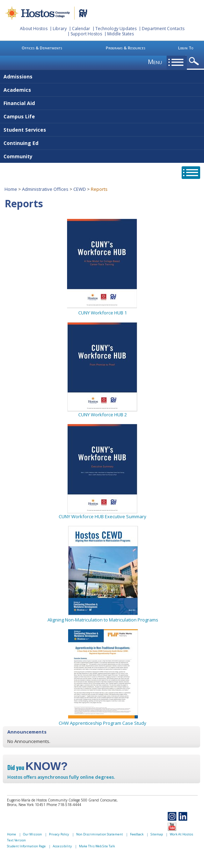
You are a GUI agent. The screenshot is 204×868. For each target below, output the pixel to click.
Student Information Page (26, 846)
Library (60, 29)
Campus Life (19, 116)
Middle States (121, 34)
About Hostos (34, 29)
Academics (17, 90)
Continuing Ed (21, 143)
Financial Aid (19, 103)
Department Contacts (163, 29)
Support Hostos (86, 34)
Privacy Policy (59, 834)
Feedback (137, 834)
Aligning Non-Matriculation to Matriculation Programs (103, 620)
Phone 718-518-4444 (64, 805)
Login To (186, 48)
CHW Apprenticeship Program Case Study (103, 720)
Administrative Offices (45, 189)
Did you (38, 768)
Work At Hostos (181, 834)
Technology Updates (116, 29)
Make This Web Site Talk (97, 846)
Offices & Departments (42, 48)
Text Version (16, 840)
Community (18, 156)
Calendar (81, 29)
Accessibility (62, 846)
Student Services (25, 130)
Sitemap (157, 834)
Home (11, 189)
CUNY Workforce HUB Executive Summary (103, 516)
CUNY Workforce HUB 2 (103, 415)
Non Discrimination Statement (100, 834)
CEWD (80, 189)
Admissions (18, 77)
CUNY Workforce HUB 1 (103, 313)
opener (195, 61)
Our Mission (32, 834)
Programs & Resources (126, 48)
